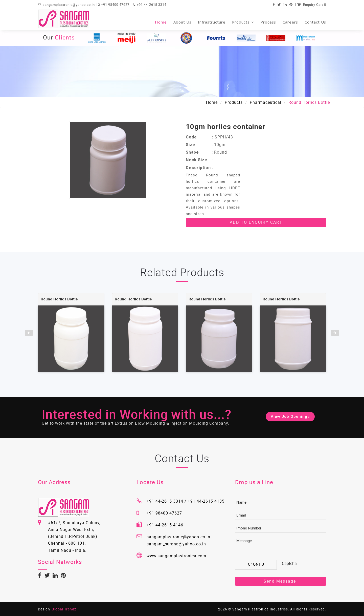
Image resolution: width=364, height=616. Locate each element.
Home (161, 22)
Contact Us (315, 22)
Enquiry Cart (312, 5)
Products (243, 22)
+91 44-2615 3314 (152, 5)
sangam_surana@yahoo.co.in (176, 544)
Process (268, 22)
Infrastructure (212, 22)
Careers (290, 22)
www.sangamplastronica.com (176, 556)
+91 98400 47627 (116, 5)
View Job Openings (290, 417)
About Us (182, 22)
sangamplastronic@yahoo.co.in (69, 5)
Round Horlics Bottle (59, 299)
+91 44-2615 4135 (206, 501)
